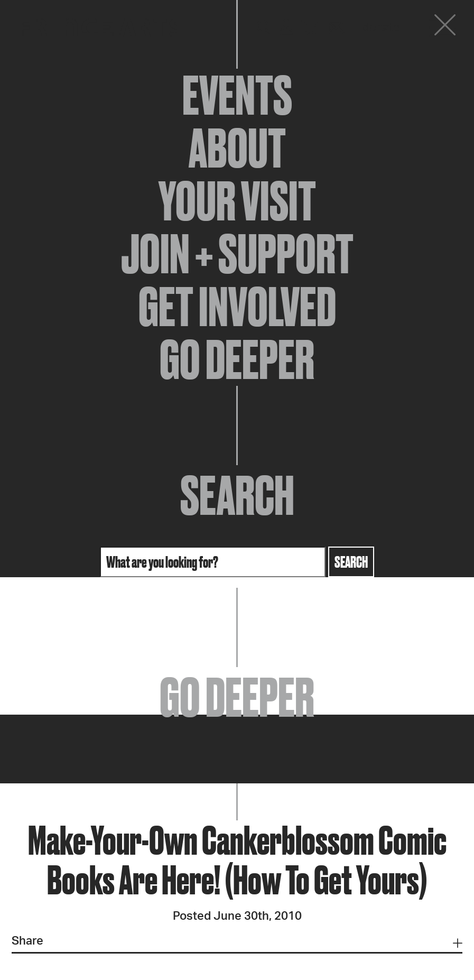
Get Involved (237, 307)
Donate (381, 27)
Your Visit (237, 201)
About (237, 148)
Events (237, 95)
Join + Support (237, 254)
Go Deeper (237, 359)
